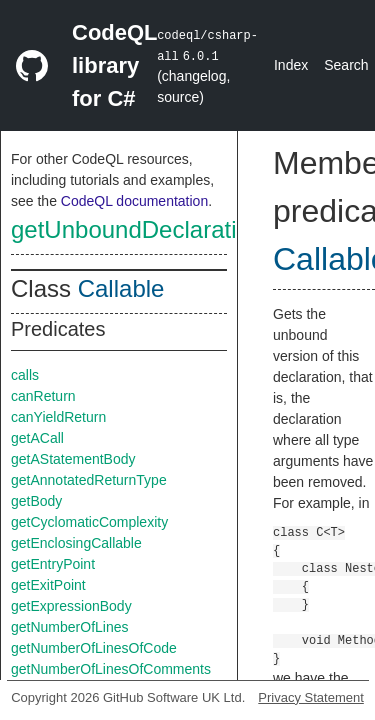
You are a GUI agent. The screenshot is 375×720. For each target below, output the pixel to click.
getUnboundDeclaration (137, 229)
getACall (37, 438)
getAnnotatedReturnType (89, 480)
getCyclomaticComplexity (89, 522)
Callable (121, 288)
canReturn (43, 396)
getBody (36, 501)
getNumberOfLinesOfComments (111, 669)
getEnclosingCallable (76, 543)
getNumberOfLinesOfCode (94, 648)
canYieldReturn (58, 417)
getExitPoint (48, 585)
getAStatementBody (73, 459)
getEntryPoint (53, 564)
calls (25, 375)
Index (291, 65)
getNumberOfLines (70, 627)
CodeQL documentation (134, 201)
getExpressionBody (71, 606)
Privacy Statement (311, 697)
